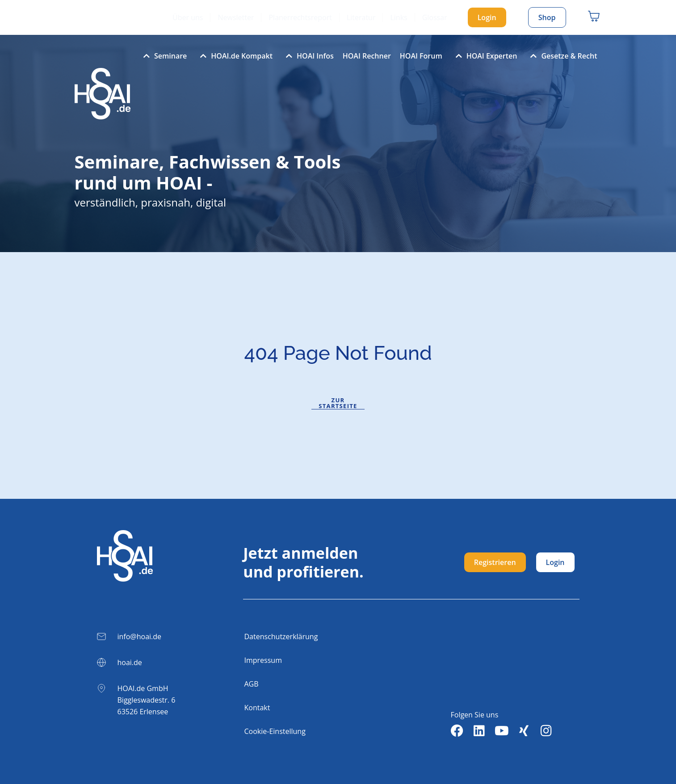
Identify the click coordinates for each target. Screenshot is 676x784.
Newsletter (236, 17)
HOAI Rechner (367, 56)
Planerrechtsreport (300, 17)
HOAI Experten (484, 56)
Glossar (435, 17)
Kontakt (257, 708)
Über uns (188, 17)
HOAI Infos (308, 56)
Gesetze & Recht (561, 56)
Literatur (361, 17)
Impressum (263, 660)
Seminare (163, 56)
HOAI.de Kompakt (234, 56)
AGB (252, 684)
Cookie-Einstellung (275, 731)
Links (399, 17)
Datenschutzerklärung (281, 636)
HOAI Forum (421, 56)
